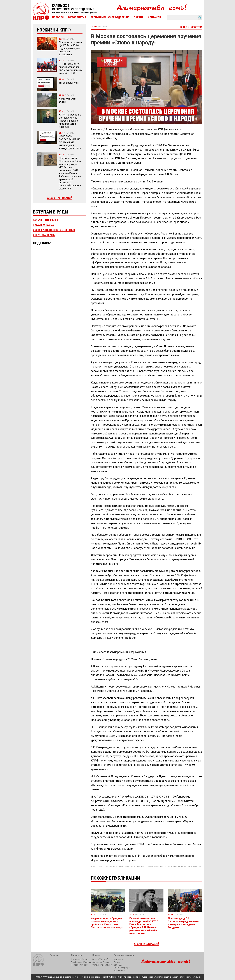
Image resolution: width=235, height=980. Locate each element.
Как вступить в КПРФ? (46, 220)
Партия (139, 17)
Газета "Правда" (100, 959)
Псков (117, 962)
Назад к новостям (191, 27)
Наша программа (43, 225)
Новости (58, 17)
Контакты (154, 17)
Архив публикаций (60, 198)
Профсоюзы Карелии (81, 962)
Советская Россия (101, 962)
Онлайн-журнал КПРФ (102, 965)
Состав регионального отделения (54, 230)
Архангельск (120, 970)
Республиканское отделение (110, 17)
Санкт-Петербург (122, 968)
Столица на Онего (79, 959)
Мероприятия (77, 17)
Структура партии (44, 235)
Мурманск (118, 959)
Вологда (118, 965)
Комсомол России (80, 965)
